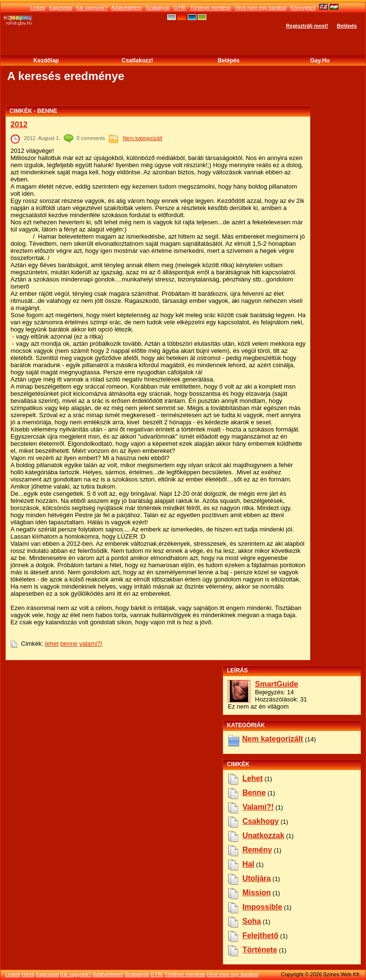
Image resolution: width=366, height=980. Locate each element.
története (260, 950)
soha (252, 921)
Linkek (38, 8)
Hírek (28, 974)
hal (249, 864)
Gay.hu (320, 60)
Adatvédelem (126, 8)
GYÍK (180, 8)
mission (257, 893)
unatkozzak (264, 835)
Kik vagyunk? (92, 8)
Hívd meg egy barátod (261, 8)
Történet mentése (211, 8)
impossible (263, 907)
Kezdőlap (46, 60)
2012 (19, 125)
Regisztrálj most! (307, 26)
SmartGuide (277, 684)
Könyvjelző (303, 8)
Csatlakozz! (137, 60)
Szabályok (158, 8)
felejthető (261, 935)
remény (257, 850)
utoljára (257, 878)
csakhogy (261, 821)
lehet (52, 644)
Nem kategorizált (143, 138)
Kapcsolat (61, 8)
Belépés (347, 26)
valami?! (91, 644)
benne (69, 644)
